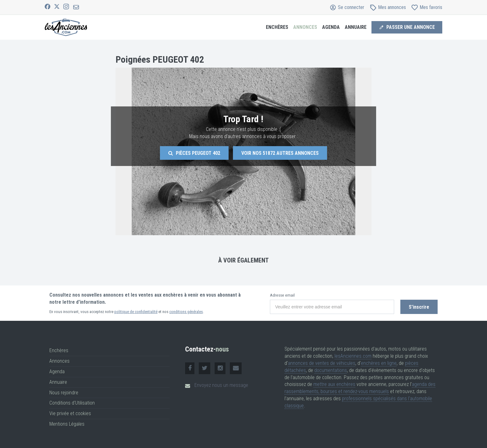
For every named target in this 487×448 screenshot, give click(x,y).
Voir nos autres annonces (280, 153)
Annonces (305, 27)
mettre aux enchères (334, 384)
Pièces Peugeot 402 (194, 153)
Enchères (277, 27)
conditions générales (186, 312)
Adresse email (282, 295)
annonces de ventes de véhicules (322, 363)
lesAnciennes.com (353, 356)
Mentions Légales (67, 424)
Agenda (331, 27)
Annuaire (356, 27)
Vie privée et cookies (70, 413)
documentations (331, 370)
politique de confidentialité (136, 312)
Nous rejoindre (64, 393)
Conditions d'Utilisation (72, 403)
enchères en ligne (379, 363)
